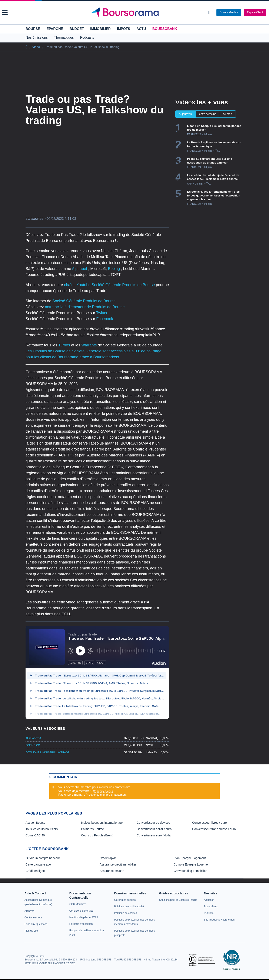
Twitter (102, 313)
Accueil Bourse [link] (35, 823)
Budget (77, 29)
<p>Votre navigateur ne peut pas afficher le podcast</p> (97, 672)
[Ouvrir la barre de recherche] (209, 13)
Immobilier (100, 29)
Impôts (124, 29)
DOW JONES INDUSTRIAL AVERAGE (48, 753)
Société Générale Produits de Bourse (84, 301)
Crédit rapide (108, 858)
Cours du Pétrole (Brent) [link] (97, 835)
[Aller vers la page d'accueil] (135, 13)
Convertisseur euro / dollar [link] (154, 835)
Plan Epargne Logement (190, 858)
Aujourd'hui (186, 114)
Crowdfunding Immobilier (190, 871)
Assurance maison (112, 871)
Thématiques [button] (64, 37)
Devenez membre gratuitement (107, 795)
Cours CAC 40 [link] (35, 835)
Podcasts (87, 37)
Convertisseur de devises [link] (153, 823)
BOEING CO (33, 745)
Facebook (105, 319)
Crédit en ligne (35, 871)
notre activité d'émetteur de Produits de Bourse (85, 307)
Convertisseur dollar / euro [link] (154, 829)
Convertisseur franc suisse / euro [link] (214, 829)
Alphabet (80, 269)
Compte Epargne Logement (192, 864)
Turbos (65, 345)
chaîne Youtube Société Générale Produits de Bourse (110, 285)
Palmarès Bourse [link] (92, 829)
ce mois (228, 114)
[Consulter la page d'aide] (212, 13)
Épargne (55, 29)
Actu (141, 29)
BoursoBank (165, 29)
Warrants (89, 345)
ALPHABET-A (33, 738)
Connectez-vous (103, 791)
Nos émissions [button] (37, 37)
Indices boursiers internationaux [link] (102, 823)
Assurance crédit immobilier (118, 864)
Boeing (114, 269)
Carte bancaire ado (38, 864)
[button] (5, 13)
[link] (29, 911)
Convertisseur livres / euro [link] (210, 823)
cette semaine (208, 114)
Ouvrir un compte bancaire (43, 858)
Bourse (33, 29)
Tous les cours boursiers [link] (42, 829)
